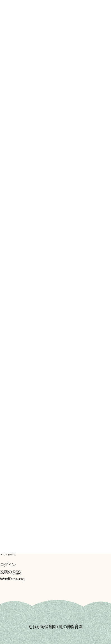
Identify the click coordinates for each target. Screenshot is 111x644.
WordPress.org (12, 579)
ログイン (8, 565)
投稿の (10, 572)
